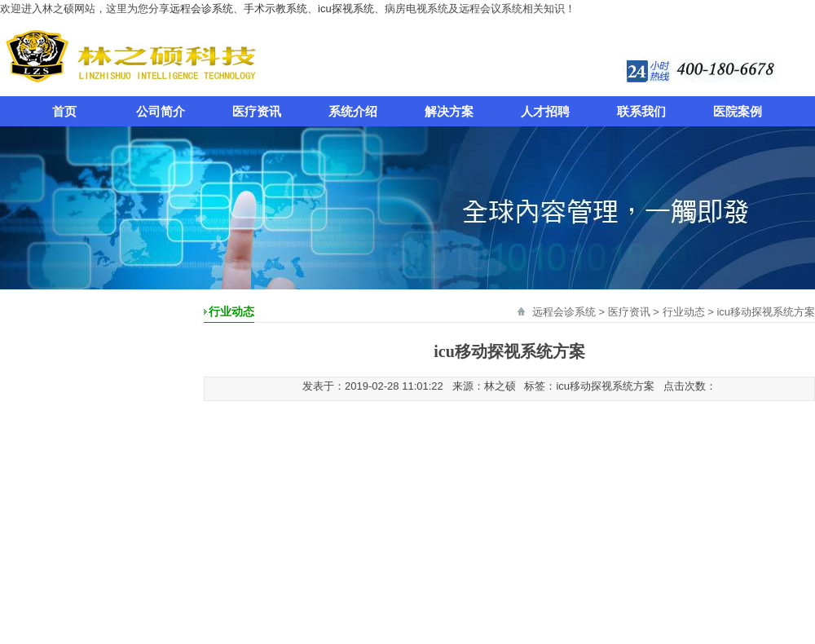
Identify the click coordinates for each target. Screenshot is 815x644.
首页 (64, 111)
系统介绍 (353, 111)
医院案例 (738, 111)
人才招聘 (545, 111)
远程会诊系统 (201, 9)
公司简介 (161, 111)
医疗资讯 (257, 111)
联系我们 (641, 111)
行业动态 (684, 312)
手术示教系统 (275, 9)
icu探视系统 (346, 9)
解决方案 (449, 111)
